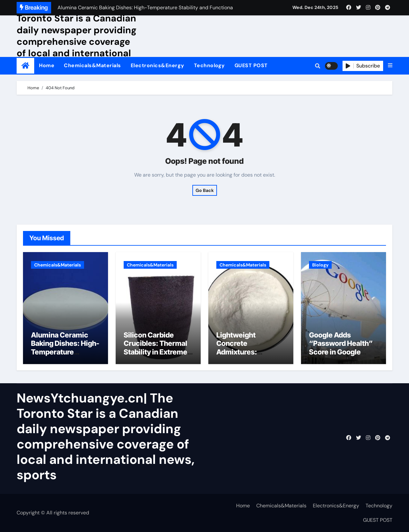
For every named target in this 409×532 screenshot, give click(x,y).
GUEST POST (251, 65)
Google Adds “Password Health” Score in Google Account (341, 348)
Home (47, 65)
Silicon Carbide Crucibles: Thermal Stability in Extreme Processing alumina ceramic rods (156, 352)
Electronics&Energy (158, 65)
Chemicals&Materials (93, 65)
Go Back (205, 190)
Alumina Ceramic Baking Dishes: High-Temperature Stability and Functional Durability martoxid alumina (65, 356)
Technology (209, 65)
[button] (390, 66)
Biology (320, 265)
